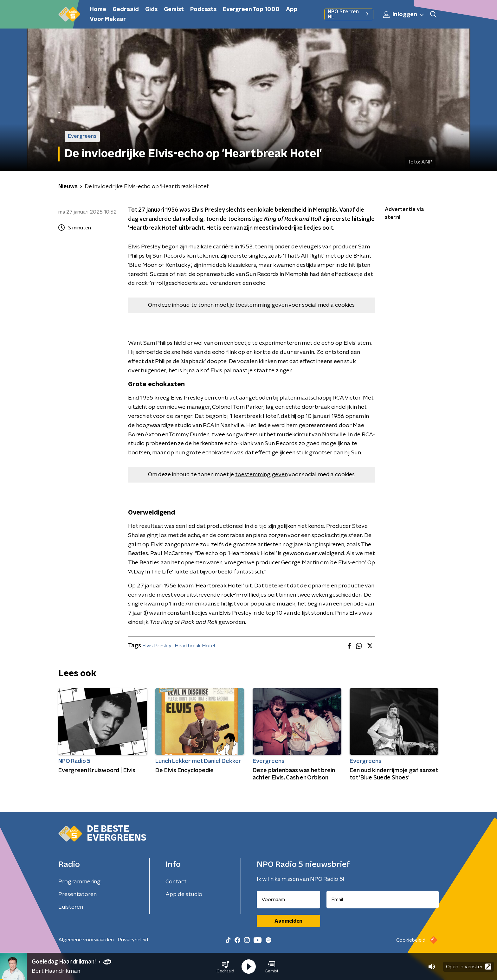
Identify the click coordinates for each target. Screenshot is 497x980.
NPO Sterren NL (349, 14)
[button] (225, 967)
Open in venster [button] (469, 967)
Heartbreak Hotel (195, 646)
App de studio (184, 894)
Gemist (174, 10)
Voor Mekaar (108, 19)
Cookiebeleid (411, 940)
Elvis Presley (157, 646)
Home (98, 10)
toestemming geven (261, 305)
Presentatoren (77, 894)
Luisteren (71, 907)
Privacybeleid (133, 940)
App (292, 10)
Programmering (79, 882)
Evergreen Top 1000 (251, 10)
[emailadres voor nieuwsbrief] (383, 900)
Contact (176, 882)
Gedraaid (126, 10)
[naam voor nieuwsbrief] (288, 900)
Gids (151, 10)
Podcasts (203, 10)
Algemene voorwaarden (86, 940)
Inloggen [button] (404, 15)
